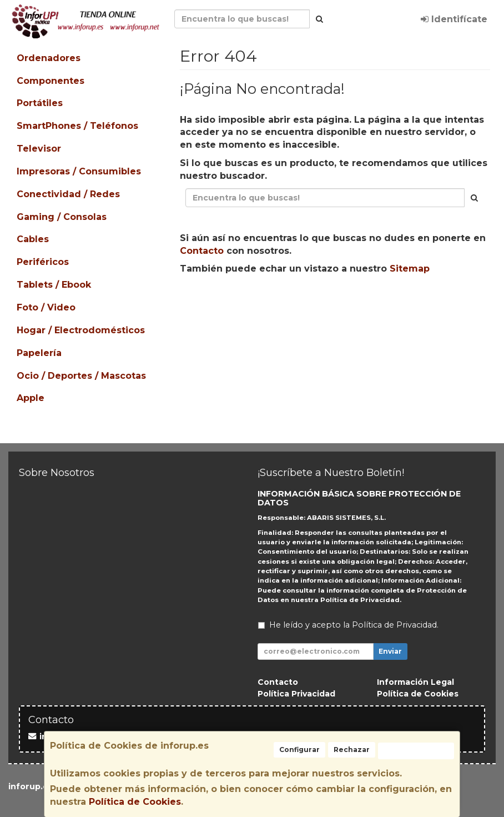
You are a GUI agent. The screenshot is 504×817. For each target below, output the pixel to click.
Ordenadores (49, 58)
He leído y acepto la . (354, 625)
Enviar (390, 651)
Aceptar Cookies (416, 751)
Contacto (202, 251)
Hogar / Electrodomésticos (81, 330)
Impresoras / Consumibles (79, 171)
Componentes (51, 81)
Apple (31, 398)
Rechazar (352, 750)
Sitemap (410, 269)
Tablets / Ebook (54, 285)
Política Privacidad (296, 694)
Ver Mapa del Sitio (435, 304)
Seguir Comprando (237, 304)
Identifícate (454, 19)
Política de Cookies (135, 802)
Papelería (39, 353)
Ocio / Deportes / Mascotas (81, 376)
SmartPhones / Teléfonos (77, 126)
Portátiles (40, 103)
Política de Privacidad (360, 600)
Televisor (39, 149)
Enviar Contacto (337, 304)
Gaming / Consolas (62, 217)
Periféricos (43, 262)
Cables (33, 239)
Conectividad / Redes (68, 194)
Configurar (299, 750)
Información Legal (415, 682)
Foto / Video (46, 307)
